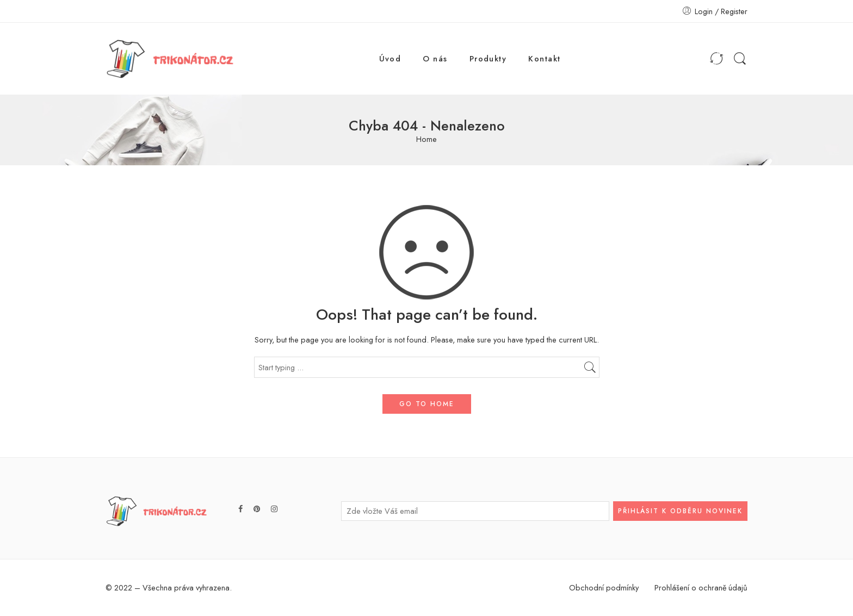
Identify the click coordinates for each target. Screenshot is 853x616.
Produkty (488, 58)
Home (426, 139)
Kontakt (544, 58)
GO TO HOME (427, 404)
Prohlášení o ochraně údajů (701, 587)
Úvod (390, 58)
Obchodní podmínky (604, 587)
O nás (435, 58)
